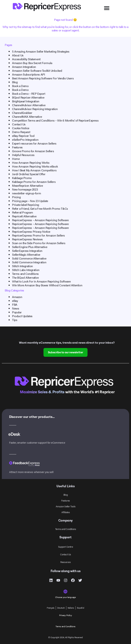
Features (17, 147)
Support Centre (65, 547)
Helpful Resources (23, 155)
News (16, 308)
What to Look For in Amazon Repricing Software (41, 281)
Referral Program (23, 212)
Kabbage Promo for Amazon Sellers (34, 182)
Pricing (16, 197)
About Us (18, 55)
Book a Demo (20, 86)
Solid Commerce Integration (29, 262)
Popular (17, 312)
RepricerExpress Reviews (27, 239)
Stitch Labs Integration (26, 270)
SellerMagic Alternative (26, 254)
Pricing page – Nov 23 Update (30, 201)
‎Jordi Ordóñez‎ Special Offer (29, 174)
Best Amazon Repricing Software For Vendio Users (43, 78)
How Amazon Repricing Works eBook (35, 166)
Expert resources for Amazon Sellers (34, 143)
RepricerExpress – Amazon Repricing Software (40, 220)
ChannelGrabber (22, 113)
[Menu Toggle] (107, 8)
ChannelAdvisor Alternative (29, 105)
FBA (15, 304)
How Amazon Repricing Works (31, 163)
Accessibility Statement (26, 59)
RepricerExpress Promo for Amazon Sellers (38, 235)
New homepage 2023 (25, 189)
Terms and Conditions (25, 274)
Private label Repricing (26, 205)
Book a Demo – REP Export (29, 94)
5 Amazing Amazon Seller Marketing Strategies (41, 51)
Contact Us (19, 124)
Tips (15, 320)
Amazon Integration (24, 67)
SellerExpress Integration (27, 251)
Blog (15, 82)
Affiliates (66, 512)
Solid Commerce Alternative (29, 258)
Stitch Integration (22, 266)
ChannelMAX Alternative (27, 117)
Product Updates (22, 316)
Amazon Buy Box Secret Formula (32, 63)
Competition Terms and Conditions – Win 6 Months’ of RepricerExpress (55, 120)
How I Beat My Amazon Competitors (34, 170)
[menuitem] (51, 608)
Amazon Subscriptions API (28, 74)
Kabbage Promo (22, 178)
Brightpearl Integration (26, 101)
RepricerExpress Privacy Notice (31, 231)
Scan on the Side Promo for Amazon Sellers (39, 243)
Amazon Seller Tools (65, 506)
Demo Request (21, 132)
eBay (15, 301)
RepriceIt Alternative (24, 216)
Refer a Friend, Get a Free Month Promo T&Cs (40, 208)
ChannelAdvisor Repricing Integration (35, 109)
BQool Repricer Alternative (28, 97)
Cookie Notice (21, 128)
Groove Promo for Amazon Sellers (33, 151)
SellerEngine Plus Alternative (30, 247)
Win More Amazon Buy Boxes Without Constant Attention (47, 285)
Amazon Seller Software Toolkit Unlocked (37, 71)
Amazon (17, 297)
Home (16, 159)
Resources (65, 562)
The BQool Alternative (25, 277)
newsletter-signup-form (26, 193)
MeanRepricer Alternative (27, 185)
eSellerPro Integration (25, 140)
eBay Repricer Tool (23, 136)
